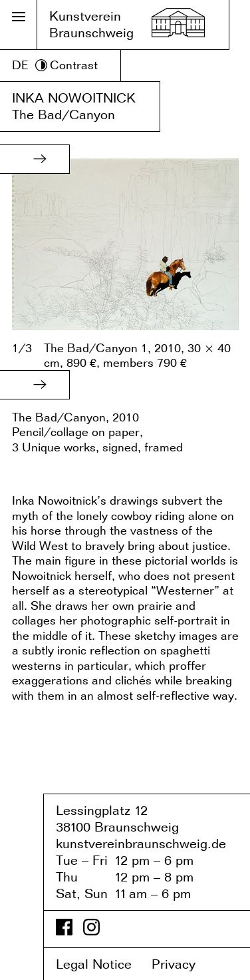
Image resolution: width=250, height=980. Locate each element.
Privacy (183, 964)
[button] (40, 159)
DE (20, 65)
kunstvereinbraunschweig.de (141, 844)
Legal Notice (102, 964)
